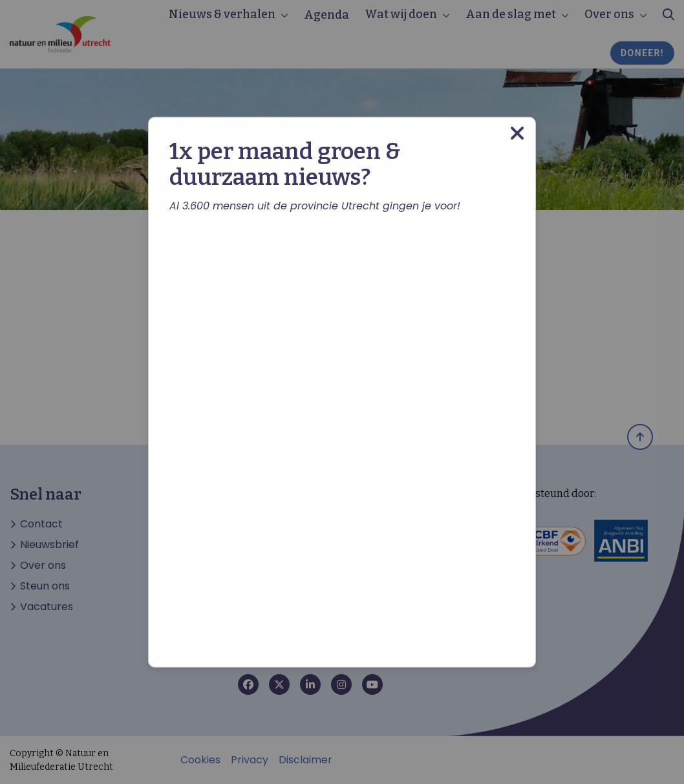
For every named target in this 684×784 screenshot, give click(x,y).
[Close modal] (517, 133)
